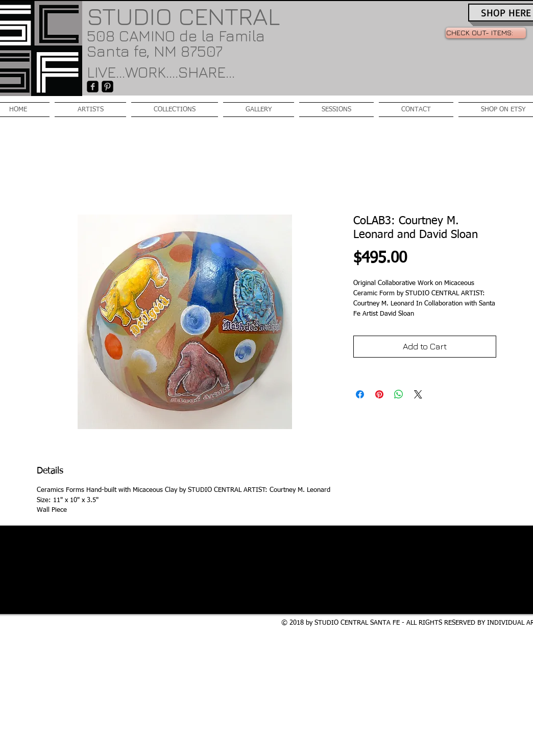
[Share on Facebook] (360, 394)
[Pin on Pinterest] (379, 394)
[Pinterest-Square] (107, 87)
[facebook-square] (93, 87)
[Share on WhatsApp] (399, 394)
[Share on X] (418, 394)
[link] (486, 33)
